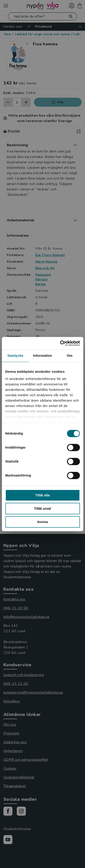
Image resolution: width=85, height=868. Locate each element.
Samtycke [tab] (15, 355)
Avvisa (43, 522)
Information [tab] (43, 355)
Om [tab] (70, 355)
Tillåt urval (42, 508)
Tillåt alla (43, 495)
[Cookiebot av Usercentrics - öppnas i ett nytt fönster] (61, 343)
